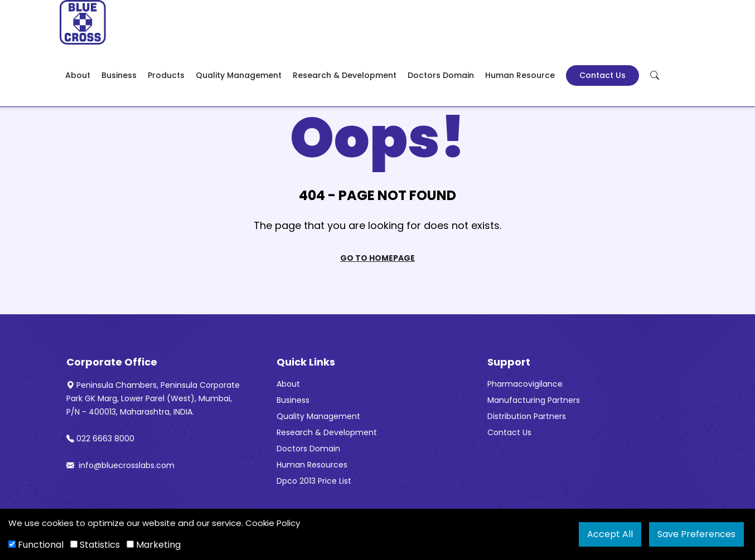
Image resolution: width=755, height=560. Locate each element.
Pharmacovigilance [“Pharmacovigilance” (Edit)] (525, 384)
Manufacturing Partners (534, 400)
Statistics (95, 545)
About (78, 75)
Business (119, 75)
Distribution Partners (527, 416)
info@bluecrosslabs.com (120, 465)
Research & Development (345, 75)
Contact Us (602, 75)
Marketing (154, 545)
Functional (36, 545)
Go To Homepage (377, 258)
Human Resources (312, 465)
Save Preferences (696, 534)
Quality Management (239, 75)
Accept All (610, 534)
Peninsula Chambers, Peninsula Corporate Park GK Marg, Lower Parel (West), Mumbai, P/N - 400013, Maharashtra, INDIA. (153, 398)
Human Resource (520, 75)
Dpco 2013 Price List (314, 481)
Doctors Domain (441, 75)
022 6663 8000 (100, 439)
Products (166, 75)
